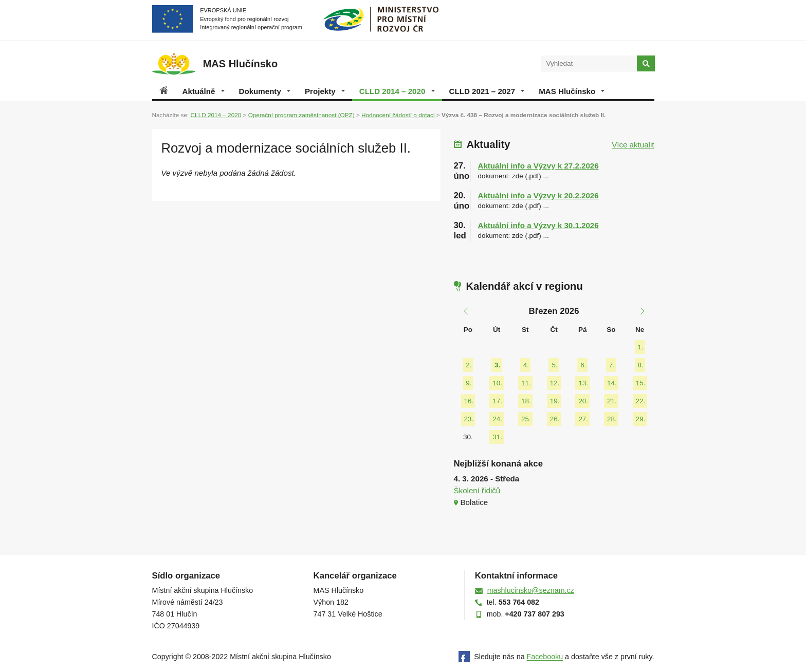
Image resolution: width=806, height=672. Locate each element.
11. (526, 383)
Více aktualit (633, 145)
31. (497, 437)
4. (526, 365)
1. (641, 347)
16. (469, 401)
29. (641, 419)
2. (469, 365)
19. (555, 401)
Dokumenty (265, 91)
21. (612, 401)
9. (469, 383)
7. (612, 365)
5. (554, 365)
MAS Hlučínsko (572, 91)
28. (612, 419)
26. (555, 419)
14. (612, 383)
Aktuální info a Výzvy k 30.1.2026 (538, 225)
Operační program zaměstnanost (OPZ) (301, 115)
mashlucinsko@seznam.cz (531, 590)
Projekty (325, 91)
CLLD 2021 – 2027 (487, 91)
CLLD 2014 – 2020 (397, 91)
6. (583, 365)
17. (497, 401)
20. (583, 401)
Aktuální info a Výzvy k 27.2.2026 (538, 166)
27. (583, 419)
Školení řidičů (477, 490)
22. (641, 401)
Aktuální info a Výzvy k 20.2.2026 (538, 195)
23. (469, 419)
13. (583, 383)
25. (526, 419)
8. (641, 365)
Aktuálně (204, 91)
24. (497, 419)
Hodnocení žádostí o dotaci (398, 115)
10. (497, 383)
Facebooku (545, 657)
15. (641, 383)
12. (555, 383)
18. (526, 401)
